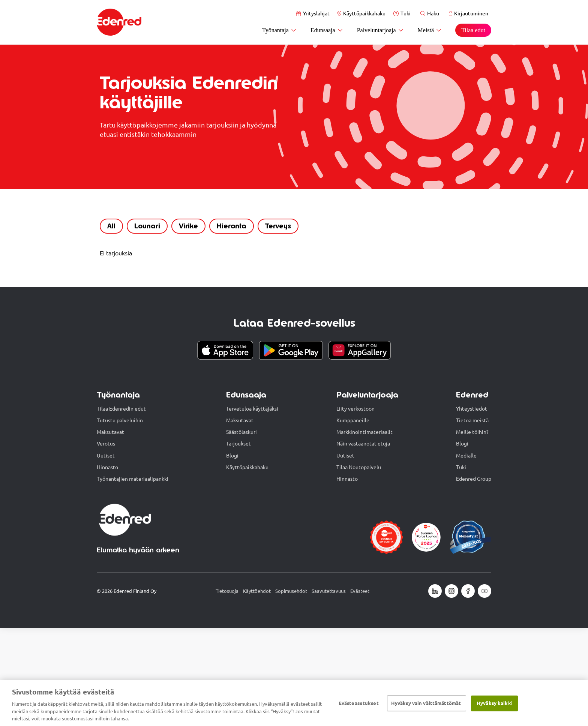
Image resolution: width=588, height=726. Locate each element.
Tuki (402, 13)
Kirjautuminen (469, 13)
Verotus (106, 542)
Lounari (144, 322)
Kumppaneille (353, 519)
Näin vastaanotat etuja (363, 542)
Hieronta (229, 322)
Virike (185, 322)
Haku (430, 13)
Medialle (466, 554)
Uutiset (106, 554)
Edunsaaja (327, 30)
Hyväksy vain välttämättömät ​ (427, 703)
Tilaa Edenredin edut (121, 507)
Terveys (275, 322)
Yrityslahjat (313, 13)
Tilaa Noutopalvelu (359, 565)
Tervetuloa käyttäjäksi (252, 507)
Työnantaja (279, 30)
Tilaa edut (473, 30)
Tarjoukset (238, 542)
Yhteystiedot (472, 507)
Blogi (232, 554)
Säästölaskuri (241, 530)
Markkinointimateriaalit (364, 530)
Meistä (430, 30)
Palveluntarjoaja (380, 30)
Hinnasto (107, 565)
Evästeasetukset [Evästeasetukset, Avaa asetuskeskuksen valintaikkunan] (359, 703)
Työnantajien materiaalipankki (133, 577)
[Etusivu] (119, 22)
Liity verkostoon (355, 507)
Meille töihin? (472, 530)
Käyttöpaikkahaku (361, 13)
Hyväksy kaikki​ (495, 703)
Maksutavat (110, 530)
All (108, 322)
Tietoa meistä (472, 519)
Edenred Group (474, 577)
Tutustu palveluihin (120, 519)
